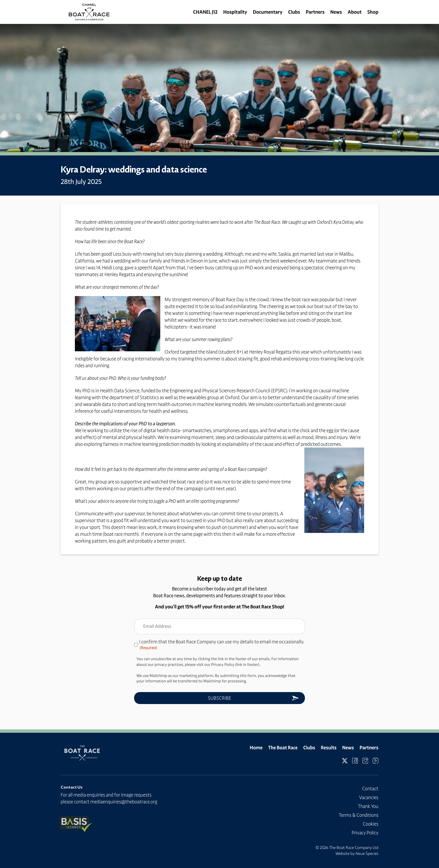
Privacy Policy (365, 833)
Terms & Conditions (359, 815)
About (355, 12)
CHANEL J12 (205, 12)
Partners (315, 12)
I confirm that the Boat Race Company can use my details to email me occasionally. (222, 645)
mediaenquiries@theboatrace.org (124, 802)
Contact (370, 789)
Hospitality (235, 12)
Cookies (371, 824)
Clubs (294, 12)
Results (329, 748)
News (336, 12)
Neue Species (367, 853)
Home (256, 748)
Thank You (368, 806)
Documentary (268, 12)
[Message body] (219, 417)
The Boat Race (283, 748)
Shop (373, 12)
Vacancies (369, 797)
